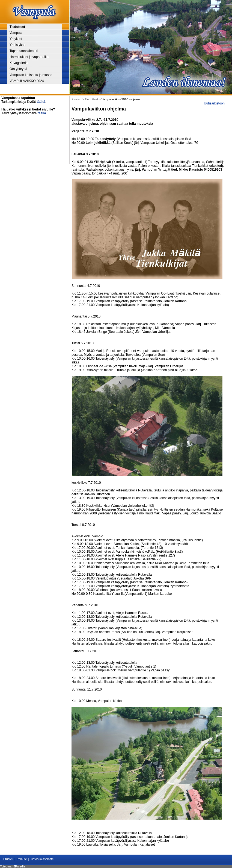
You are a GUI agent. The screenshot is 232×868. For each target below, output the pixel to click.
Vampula (16, 33)
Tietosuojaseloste (42, 859)
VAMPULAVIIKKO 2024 (27, 81)
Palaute (22, 859)
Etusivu (8, 859)
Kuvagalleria (19, 63)
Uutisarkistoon (214, 103)
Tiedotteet (17, 27)
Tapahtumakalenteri (24, 51)
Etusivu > (78, 99)
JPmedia (20, 866)
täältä (41, 102)
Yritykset (16, 39)
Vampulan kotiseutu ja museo (31, 75)
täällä (42, 113)
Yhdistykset (18, 45)
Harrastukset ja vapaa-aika (29, 57)
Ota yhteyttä (18, 69)
